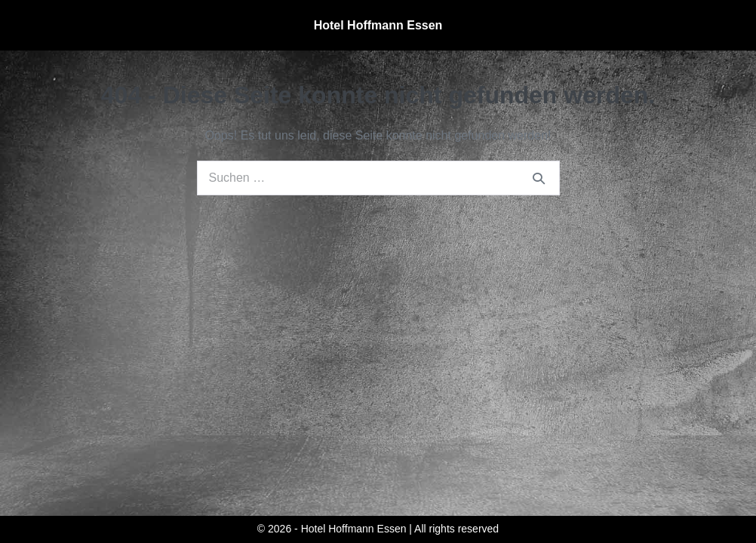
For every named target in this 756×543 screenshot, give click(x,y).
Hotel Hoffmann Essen (378, 25)
